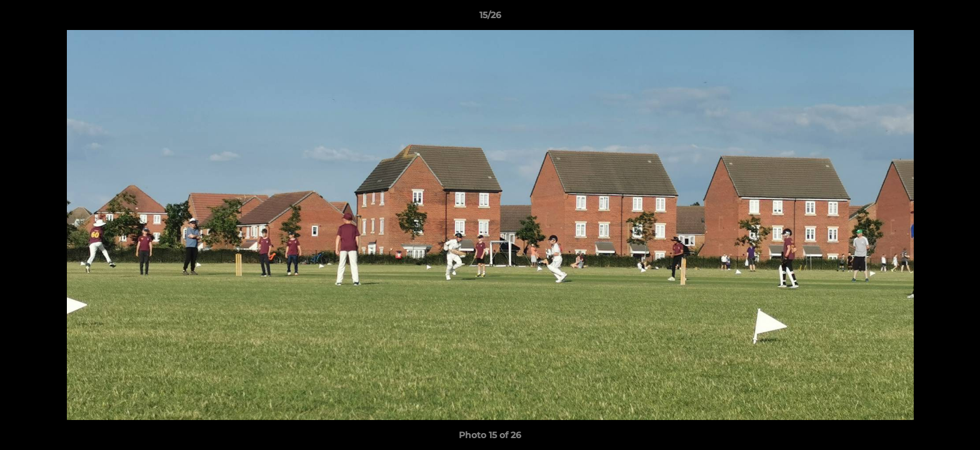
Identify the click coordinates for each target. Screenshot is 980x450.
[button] (957, 18)
